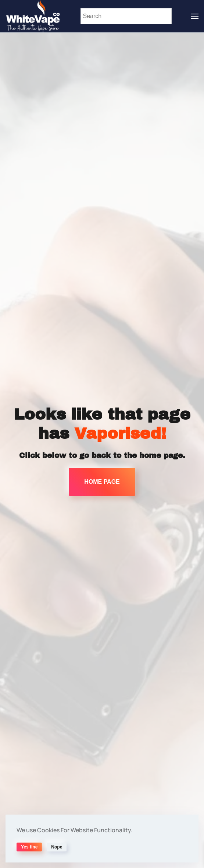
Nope (57, 847)
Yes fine (29, 847)
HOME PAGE (102, 482)
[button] (195, 16)
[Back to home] (33, 16)
